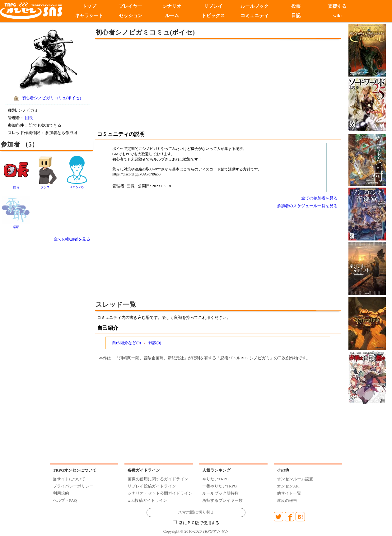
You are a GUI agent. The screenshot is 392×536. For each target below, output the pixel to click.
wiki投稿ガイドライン (147, 500)
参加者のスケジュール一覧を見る (307, 206)
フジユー (47, 187)
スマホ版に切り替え (196, 512)
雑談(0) (155, 343)
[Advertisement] (166, 84)
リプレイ (213, 6)
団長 (29, 118)
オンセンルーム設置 (295, 479)
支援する (337, 6)
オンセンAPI (288, 486)
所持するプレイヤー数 (222, 500)
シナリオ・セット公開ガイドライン (160, 493)
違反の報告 (287, 500)
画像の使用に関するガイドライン (158, 479)
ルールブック (254, 6)
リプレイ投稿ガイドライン (152, 486)
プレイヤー (131, 6)
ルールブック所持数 (220, 493)
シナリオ (172, 6)
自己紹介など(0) (126, 343)
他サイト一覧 (289, 493)
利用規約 (61, 493)
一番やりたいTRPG (219, 486)
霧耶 (16, 227)
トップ (89, 6)
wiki (338, 16)
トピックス (213, 16)
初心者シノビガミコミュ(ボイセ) (51, 98)
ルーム (172, 16)
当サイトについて (69, 479)
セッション (131, 16)
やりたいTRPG (215, 479)
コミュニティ (254, 16)
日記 (296, 16)
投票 (296, 6)
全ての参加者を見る (72, 239)
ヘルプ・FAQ (65, 500)
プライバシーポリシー (73, 486)
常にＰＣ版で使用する (196, 523)
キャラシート (89, 16)
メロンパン (77, 187)
